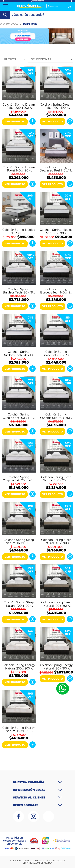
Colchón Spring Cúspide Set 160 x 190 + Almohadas (19, 416)
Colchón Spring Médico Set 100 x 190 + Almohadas (56, 231)
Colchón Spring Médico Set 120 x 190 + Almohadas (19, 231)
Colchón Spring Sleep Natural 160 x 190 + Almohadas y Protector (19, 541)
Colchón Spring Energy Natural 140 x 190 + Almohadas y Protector (19, 729)
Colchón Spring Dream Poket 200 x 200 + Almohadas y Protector (19, 106)
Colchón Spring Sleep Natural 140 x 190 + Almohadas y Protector (56, 541)
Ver (32, 121)
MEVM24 (48, 863)
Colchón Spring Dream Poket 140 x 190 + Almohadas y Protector (19, 169)
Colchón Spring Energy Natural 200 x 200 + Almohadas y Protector (19, 666)
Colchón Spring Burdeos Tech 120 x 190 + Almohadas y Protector (19, 353)
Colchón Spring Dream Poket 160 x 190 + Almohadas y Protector (56, 106)
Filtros (10, 59)
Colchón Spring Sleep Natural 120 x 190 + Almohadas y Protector (19, 604)
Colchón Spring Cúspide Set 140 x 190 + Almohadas (56, 416)
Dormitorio (30, 24)
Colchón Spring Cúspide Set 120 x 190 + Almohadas (19, 479)
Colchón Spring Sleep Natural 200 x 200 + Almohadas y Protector (56, 479)
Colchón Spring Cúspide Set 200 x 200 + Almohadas (56, 353)
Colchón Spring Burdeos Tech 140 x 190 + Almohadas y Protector (56, 291)
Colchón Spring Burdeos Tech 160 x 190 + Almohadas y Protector (19, 291)
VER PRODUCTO (15, 121)
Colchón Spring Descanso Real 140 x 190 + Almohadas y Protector (56, 169)
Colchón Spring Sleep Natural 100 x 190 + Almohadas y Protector (56, 604)
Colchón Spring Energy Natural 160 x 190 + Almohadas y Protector (56, 666)
